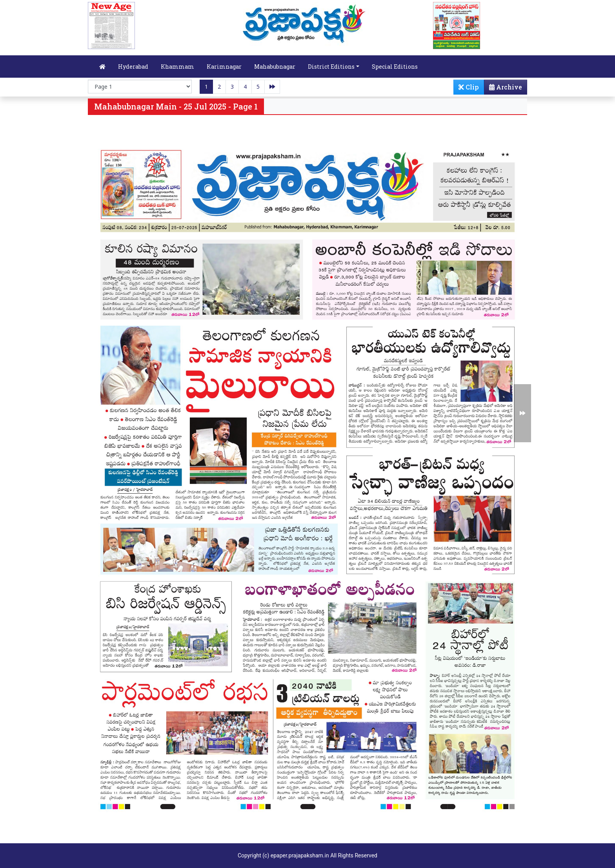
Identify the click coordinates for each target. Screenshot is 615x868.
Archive (503, 88)
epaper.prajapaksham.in (300, 855)
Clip (469, 87)
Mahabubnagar (275, 67)
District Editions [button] (331, 67)
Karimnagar (224, 67)
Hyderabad (133, 67)
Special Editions (395, 67)
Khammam (177, 67)
